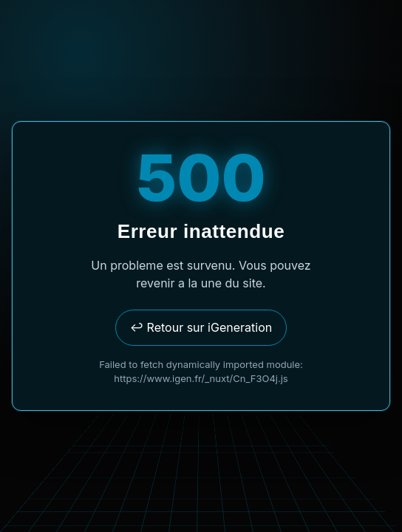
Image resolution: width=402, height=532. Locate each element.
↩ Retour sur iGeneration (201, 327)
